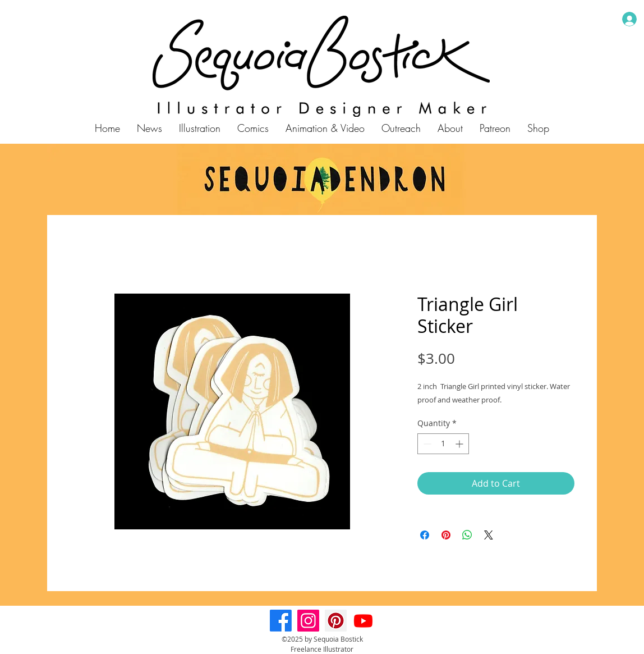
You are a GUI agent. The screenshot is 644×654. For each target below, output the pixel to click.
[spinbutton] (443, 444)
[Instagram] (308, 621)
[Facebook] (281, 621)
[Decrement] (426, 444)
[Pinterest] (336, 621)
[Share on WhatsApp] (467, 535)
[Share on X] (489, 535)
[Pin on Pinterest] (446, 535)
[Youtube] (363, 621)
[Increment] (460, 444)
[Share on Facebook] (425, 535)
